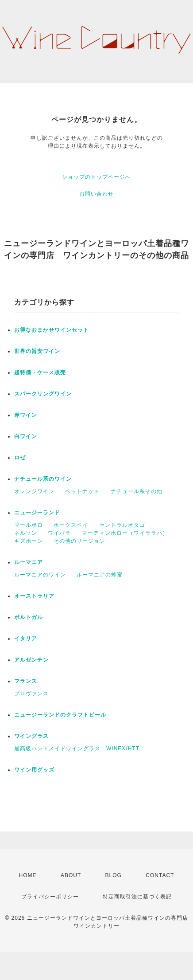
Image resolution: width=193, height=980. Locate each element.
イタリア (26, 639)
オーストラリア (34, 596)
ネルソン (26, 533)
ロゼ (20, 458)
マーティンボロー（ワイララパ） (125, 533)
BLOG (114, 875)
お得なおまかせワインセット (52, 330)
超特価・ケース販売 (40, 372)
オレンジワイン (34, 491)
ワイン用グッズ (34, 770)
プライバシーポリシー (50, 897)
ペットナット (82, 491)
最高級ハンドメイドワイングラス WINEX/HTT (77, 749)
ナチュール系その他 (137, 491)
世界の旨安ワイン (37, 351)
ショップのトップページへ (96, 177)
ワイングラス (31, 736)
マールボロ (29, 525)
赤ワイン (26, 415)
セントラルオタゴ (122, 525)
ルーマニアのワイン (40, 575)
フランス (26, 681)
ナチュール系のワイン (43, 479)
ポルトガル (29, 617)
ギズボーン (29, 541)
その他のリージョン (79, 541)
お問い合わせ (96, 194)
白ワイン (26, 436)
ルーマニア (29, 562)
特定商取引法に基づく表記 (137, 897)
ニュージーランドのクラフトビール (60, 715)
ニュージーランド (37, 513)
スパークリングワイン (43, 394)
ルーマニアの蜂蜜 (100, 575)
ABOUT (71, 875)
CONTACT (160, 875)
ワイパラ (59, 533)
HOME (28, 875)
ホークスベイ (71, 525)
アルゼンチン (31, 660)
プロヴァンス (31, 694)
